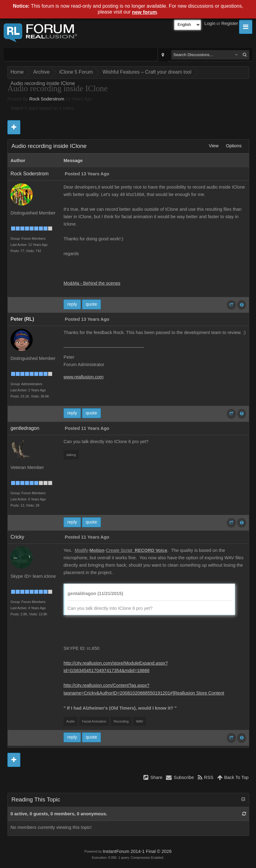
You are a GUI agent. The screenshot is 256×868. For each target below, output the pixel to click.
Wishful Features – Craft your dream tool (147, 72)
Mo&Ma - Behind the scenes (92, 283)
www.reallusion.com (84, 377)
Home (17, 72)
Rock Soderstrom (47, 99)
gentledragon (25, 428)
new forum (145, 12)
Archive (41, 72)
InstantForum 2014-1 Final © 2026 (137, 851)
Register (230, 23)
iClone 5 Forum (76, 72)
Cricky (17, 537)
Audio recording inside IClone (43, 83)
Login (210, 23)
